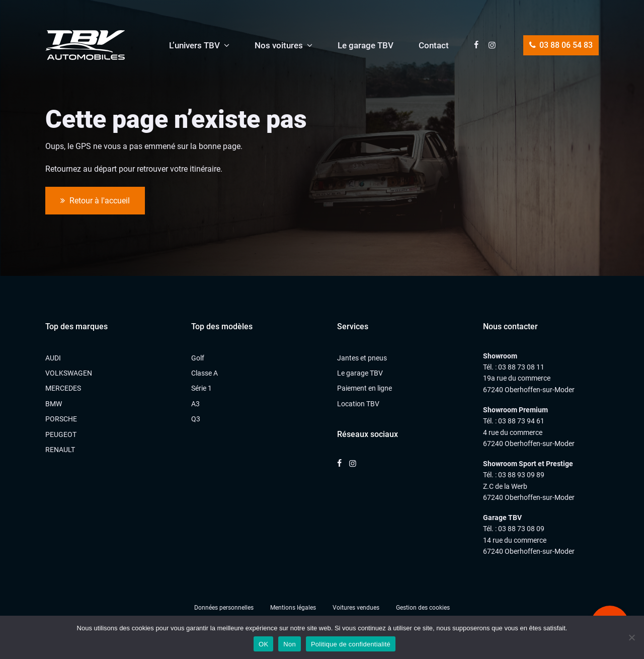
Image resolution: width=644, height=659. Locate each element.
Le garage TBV (366, 45)
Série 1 (202, 388)
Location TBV (358, 404)
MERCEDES (63, 388)
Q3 (196, 419)
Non (290, 644)
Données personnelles (224, 608)
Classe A (205, 373)
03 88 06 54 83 (561, 45)
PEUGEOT (61, 434)
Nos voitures (279, 45)
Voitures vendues (356, 608)
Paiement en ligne (365, 388)
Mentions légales (293, 608)
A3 (195, 404)
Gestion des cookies (423, 608)
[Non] (631, 637)
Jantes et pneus (362, 358)
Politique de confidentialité (351, 644)
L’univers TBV (194, 45)
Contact (434, 45)
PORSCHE (61, 419)
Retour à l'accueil (95, 201)
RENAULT (60, 450)
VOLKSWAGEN (69, 373)
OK (263, 644)
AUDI (53, 358)
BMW (54, 404)
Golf (198, 358)
